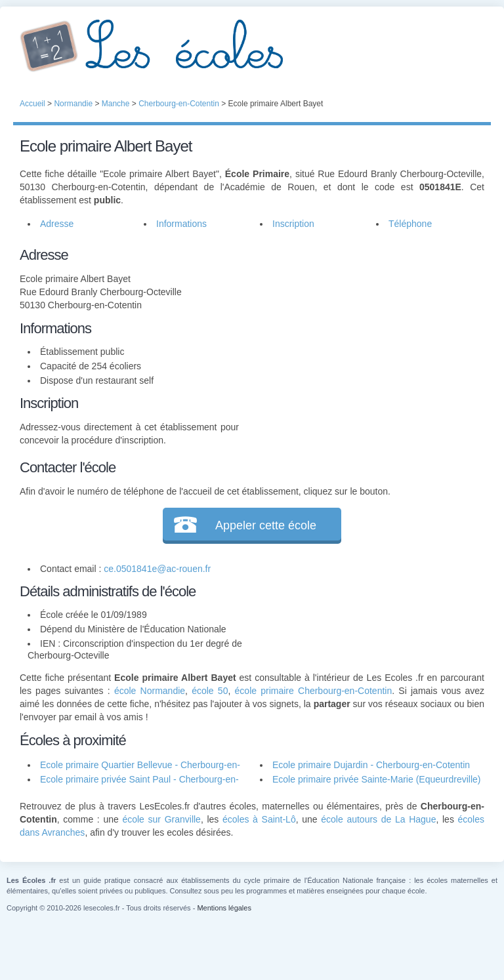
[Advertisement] (362, 326)
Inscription (293, 224)
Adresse (57, 224)
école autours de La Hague (378, 819)
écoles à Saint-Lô (259, 819)
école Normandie (150, 691)
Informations (181, 224)
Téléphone (410, 224)
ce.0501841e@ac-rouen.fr (157, 569)
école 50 (210, 691)
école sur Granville (161, 819)
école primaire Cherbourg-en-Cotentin (314, 691)
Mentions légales (224, 908)
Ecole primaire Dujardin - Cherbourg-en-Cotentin (371, 765)
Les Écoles (252, 46)
